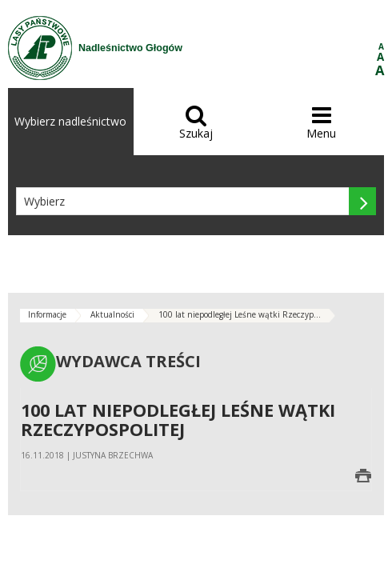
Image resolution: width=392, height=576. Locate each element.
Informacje (47, 314)
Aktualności (112, 314)
